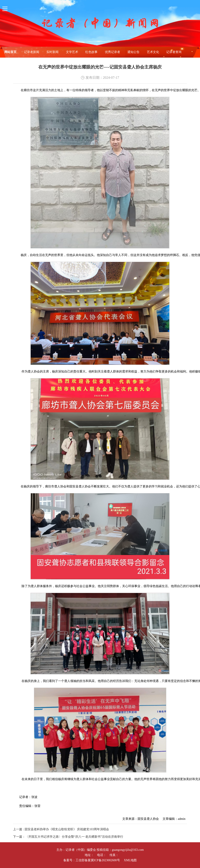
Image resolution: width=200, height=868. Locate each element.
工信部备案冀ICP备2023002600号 (98, 860)
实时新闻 (52, 52)
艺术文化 (153, 52)
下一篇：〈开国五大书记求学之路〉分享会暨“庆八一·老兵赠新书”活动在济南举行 (68, 837)
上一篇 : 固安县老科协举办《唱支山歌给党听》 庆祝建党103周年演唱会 (61, 829)
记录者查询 (174, 52)
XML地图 (130, 860)
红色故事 (91, 52)
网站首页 (10, 52)
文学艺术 (72, 52)
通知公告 (133, 52)
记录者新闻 (32, 52)
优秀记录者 (113, 52)
